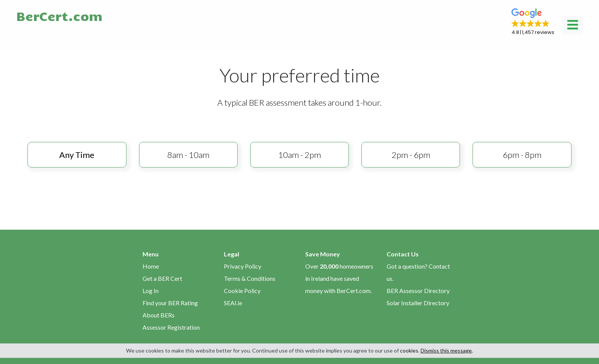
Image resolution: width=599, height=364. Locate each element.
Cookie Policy (242, 291)
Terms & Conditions (250, 278)
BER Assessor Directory (418, 291)
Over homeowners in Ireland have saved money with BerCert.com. (339, 278)
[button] (533, 22)
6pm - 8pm (522, 155)
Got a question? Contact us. (418, 272)
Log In (151, 291)
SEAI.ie (233, 303)
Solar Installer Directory (418, 303)
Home (151, 266)
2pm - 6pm (411, 155)
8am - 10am (188, 155)
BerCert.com (59, 16)
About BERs (159, 315)
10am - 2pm (299, 155)
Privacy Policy (243, 266)
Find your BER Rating (170, 303)
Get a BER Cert (162, 278)
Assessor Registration (171, 327)
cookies (409, 350)
